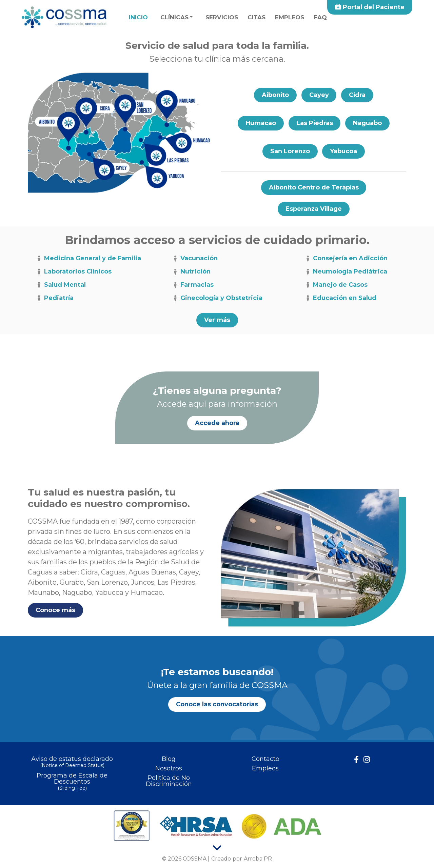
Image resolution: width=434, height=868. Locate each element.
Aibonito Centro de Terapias (314, 187)
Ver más (217, 320)
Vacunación (195, 259)
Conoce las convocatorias (217, 704)
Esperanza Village (314, 209)
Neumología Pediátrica (346, 272)
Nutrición (191, 272)
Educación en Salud (340, 298)
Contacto (265, 759)
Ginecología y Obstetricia (217, 298)
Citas (257, 17)
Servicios (222, 17)
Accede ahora (217, 423)
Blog (169, 759)
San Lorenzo (290, 151)
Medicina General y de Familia (88, 259)
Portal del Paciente (370, 7)
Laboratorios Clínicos (74, 272)
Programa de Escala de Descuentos (72, 782)
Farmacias (193, 285)
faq (320, 17)
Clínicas (174, 17)
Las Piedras (314, 123)
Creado (221, 859)
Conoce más (55, 610)
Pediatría (55, 298)
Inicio (138, 17)
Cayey (319, 95)
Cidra (358, 95)
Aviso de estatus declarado (72, 762)
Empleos (290, 17)
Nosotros (169, 768)
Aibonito (275, 95)
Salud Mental (61, 285)
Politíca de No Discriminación (169, 781)
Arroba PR (258, 859)
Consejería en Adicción (346, 259)
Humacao (260, 123)
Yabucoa (344, 151)
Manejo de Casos (336, 285)
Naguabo (368, 123)
